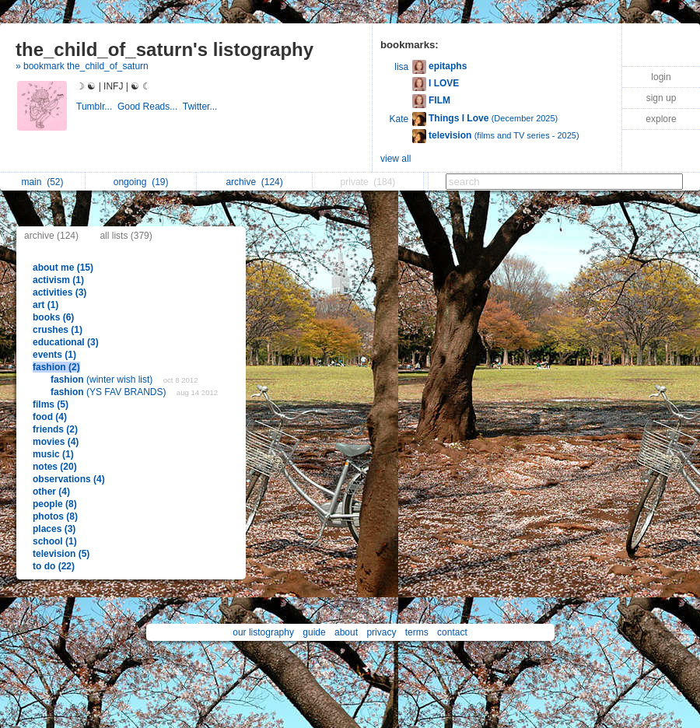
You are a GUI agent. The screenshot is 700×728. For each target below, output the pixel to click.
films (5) (51, 404)
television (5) (61, 554)
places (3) (54, 529)
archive (254, 182)
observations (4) (69, 479)
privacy (381, 632)
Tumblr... (97, 107)
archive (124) (51, 236)
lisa (401, 67)
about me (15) (63, 268)
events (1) (54, 355)
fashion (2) (56, 367)
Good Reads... (150, 107)
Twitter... (201, 107)
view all (395, 159)
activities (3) (59, 292)
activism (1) (58, 280)
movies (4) (56, 442)
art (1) (45, 305)
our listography (263, 632)
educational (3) (66, 342)
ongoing (141, 182)
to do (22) (54, 566)
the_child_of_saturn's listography (164, 49)
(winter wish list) (103, 380)
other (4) (51, 492)
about (346, 632)
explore (661, 119)
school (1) (55, 541)
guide (314, 632)
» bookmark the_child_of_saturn (82, 66)
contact (452, 632)
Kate (399, 119)
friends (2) (55, 429)
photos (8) (55, 516)
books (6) (53, 317)
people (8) (55, 504)
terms (417, 632)
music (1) (53, 454)
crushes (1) (58, 330)
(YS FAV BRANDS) (110, 392)
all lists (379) (126, 236)
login (661, 77)
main (42, 182)
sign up (661, 98)
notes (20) (55, 467)
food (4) (50, 417)
